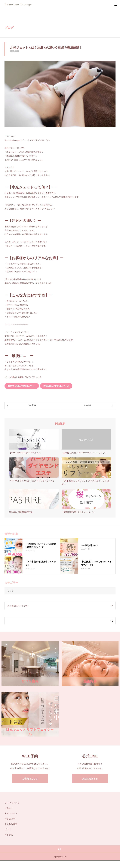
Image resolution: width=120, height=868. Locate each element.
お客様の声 (10, 819)
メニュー (9, 808)
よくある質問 (11, 824)
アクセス (9, 835)
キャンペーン (11, 813)
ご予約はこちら (30, 779)
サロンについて (12, 803)
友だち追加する (90, 779)
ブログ (11, 591)
